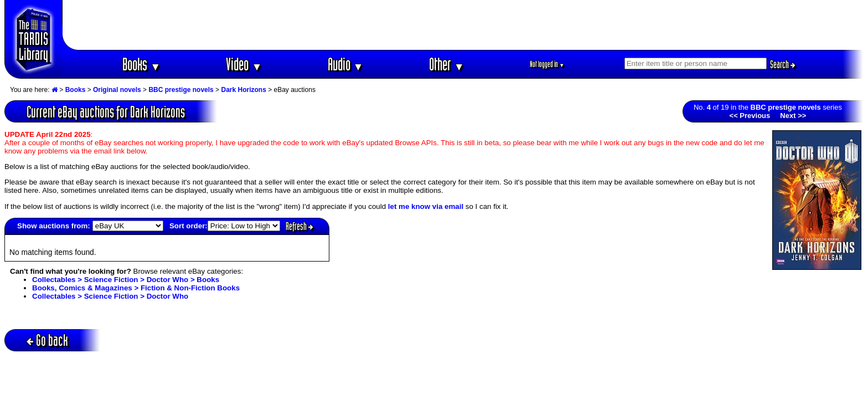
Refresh (299, 226)
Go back (47, 340)
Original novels (117, 90)
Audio (346, 64)
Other (447, 64)
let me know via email (426, 206)
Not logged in (547, 64)
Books (141, 64)
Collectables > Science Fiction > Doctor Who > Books (126, 280)
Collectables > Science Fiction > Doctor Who (110, 296)
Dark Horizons (243, 90)
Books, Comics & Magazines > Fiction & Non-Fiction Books (136, 288)
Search (783, 64)
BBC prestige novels (181, 90)
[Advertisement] (463, 25)
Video (244, 64)
